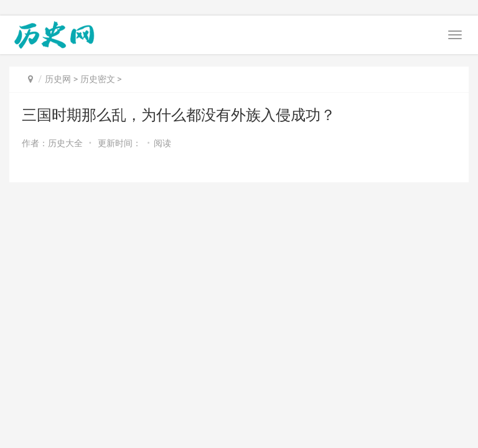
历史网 (58, 79)
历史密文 (98, 79)
